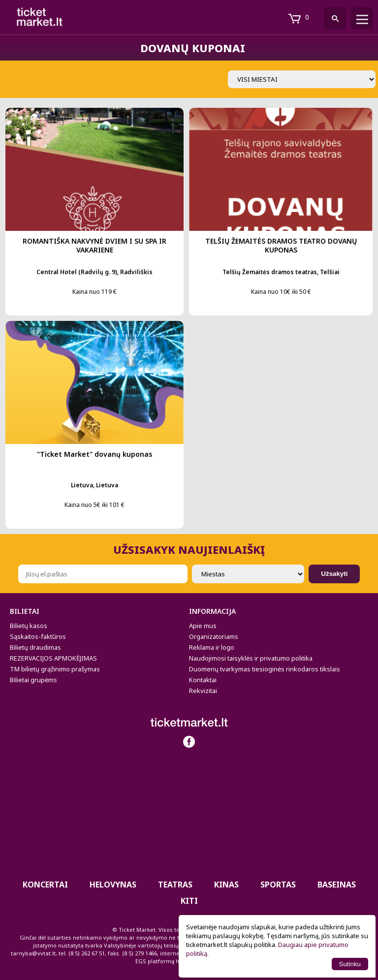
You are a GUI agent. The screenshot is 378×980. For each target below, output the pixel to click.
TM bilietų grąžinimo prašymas (55, 669)
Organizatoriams (214, 636)
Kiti (189, 901)
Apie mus (203, 626)
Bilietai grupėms (33, 680)
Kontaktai (203, 680)
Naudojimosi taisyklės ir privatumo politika (251, 658)
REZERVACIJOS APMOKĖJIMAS (53, 658)
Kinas (226, 885)
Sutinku (350, 964)
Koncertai (45, 885)
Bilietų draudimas (35, 647)
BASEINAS (337, 885)
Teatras (175, 885)
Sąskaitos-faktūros (38, 636)
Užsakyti (334, 574)
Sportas (278, 885)
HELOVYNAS (113, 885)
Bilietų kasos (29, 626)
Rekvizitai (203, 691)
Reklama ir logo (212, 647)
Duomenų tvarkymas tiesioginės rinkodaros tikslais (265, 669)
